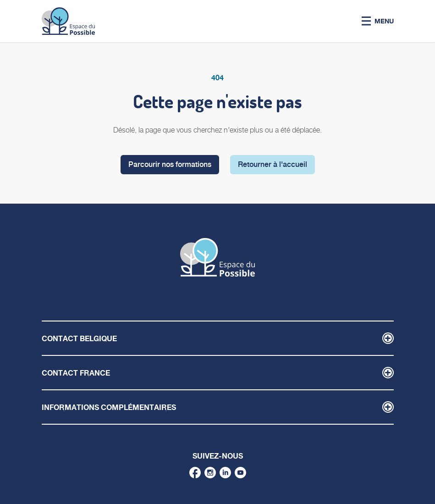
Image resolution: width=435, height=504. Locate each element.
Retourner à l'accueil (273, 164)
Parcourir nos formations (170, 164)
